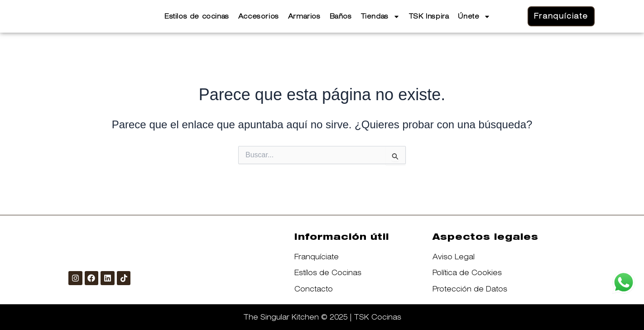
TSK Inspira (429, 16)
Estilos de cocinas (197, 16)
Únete (474, 17)
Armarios (304, 16)
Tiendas (380, 17)
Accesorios (259, 16)
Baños (341, 16)
